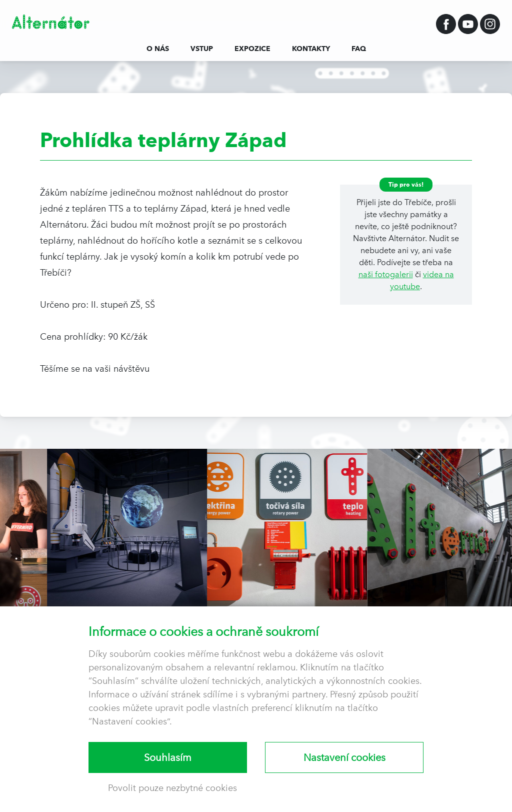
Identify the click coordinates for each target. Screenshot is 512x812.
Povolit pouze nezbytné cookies (172, 788)
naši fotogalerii (386, 274)
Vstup (202, 49)
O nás (158, 49)
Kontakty (311, 49)
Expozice (252, 49)
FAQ (359, 49)
